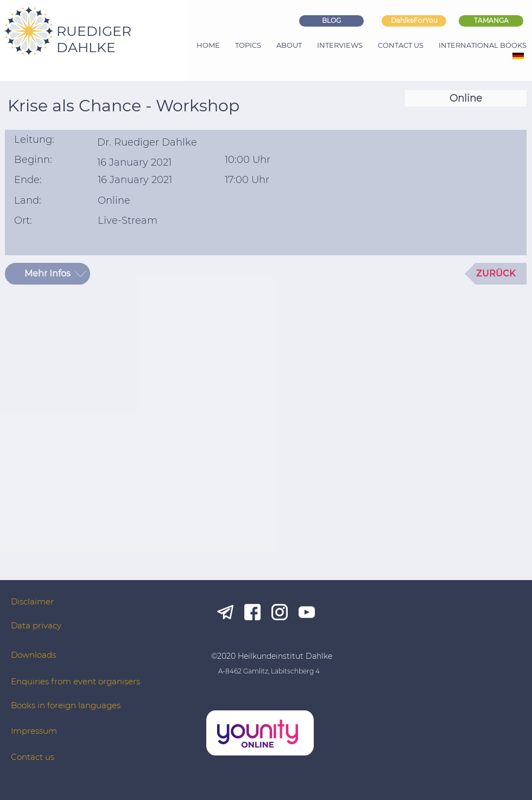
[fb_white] (252, 612)
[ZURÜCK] (496, 274)
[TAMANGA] (491, 21)
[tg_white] (225, 612)
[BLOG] (331, 21)
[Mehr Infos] (47, 274)
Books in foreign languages (66, 705)
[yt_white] (307, 612)
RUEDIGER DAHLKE (94, 39)
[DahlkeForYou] (414, 21)
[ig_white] (280, 612)
